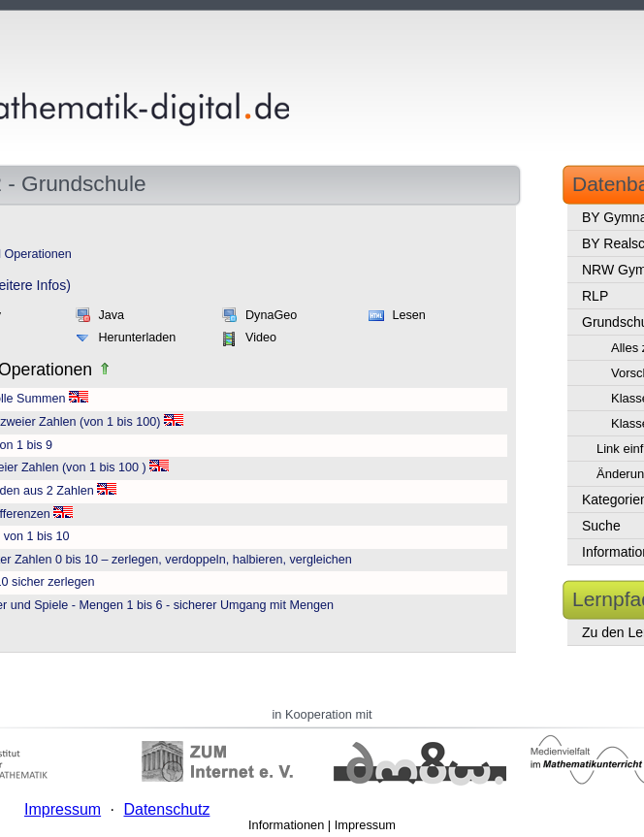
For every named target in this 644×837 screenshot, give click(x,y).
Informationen (286, 825)
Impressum (365, 825)
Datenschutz (166, 809)
